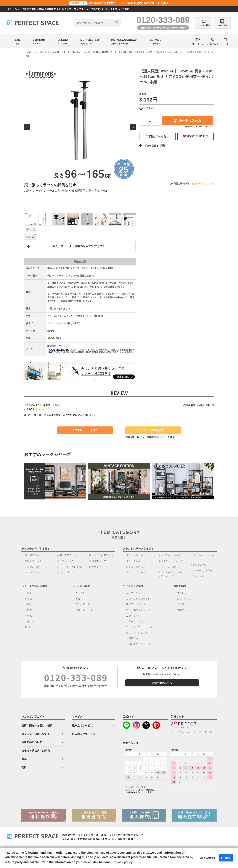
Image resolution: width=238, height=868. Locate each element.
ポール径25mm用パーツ (74, 52)
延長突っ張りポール (111, 52)
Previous (27, 127)
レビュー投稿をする (151, 433)
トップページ (30, 52)
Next (133, 127)
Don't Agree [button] (207, 858)
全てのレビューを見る (85, 431)
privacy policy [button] (123, 862)
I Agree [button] (226, 858)
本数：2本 (127, 52)
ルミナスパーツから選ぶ (50, 52)
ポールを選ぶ (94, 52)
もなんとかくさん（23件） (38, 406)
